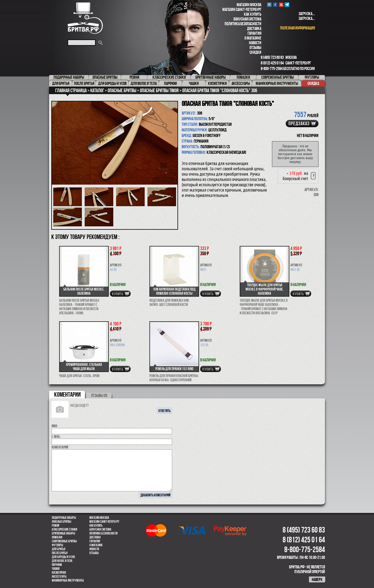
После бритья (60, 553)
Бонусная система (247, 19)
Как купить (253, 14)
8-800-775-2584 (272, 68)
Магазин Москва (249, 5)
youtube (281, 5)
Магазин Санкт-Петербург (242, 9)
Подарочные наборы (64, 518)
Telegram (287, 5)
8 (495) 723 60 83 (272, 57)
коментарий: (60, 447)
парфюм (57, 565)
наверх (317, 579)
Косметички (59, 573)
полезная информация (297, 28)
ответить (164, 411)
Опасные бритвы (62, 522)
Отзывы (255, 47)
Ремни (56, 526)
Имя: (55, 426)
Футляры (57, 545)
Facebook (275, 5)
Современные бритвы (64, 541)
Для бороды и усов (63, 557)
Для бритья (59, 549)
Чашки (56, 569)
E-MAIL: (56, 436)
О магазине (253, 38)
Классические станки (64, 529)
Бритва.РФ (85, 18)
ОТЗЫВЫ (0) (99, 395)
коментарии (67, 394)
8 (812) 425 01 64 (272, 63)
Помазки (57, 537)
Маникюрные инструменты (68, 580)
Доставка (254, 28)
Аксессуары (59, 577)
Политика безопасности (243, 24)
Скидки (255, 52)
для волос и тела (62, 561)
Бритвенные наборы (64, 533)
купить (118, 294)
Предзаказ (299, 124)
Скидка (313, 83)
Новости (255, 43)
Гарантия (254, 33)
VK (269, 5)
